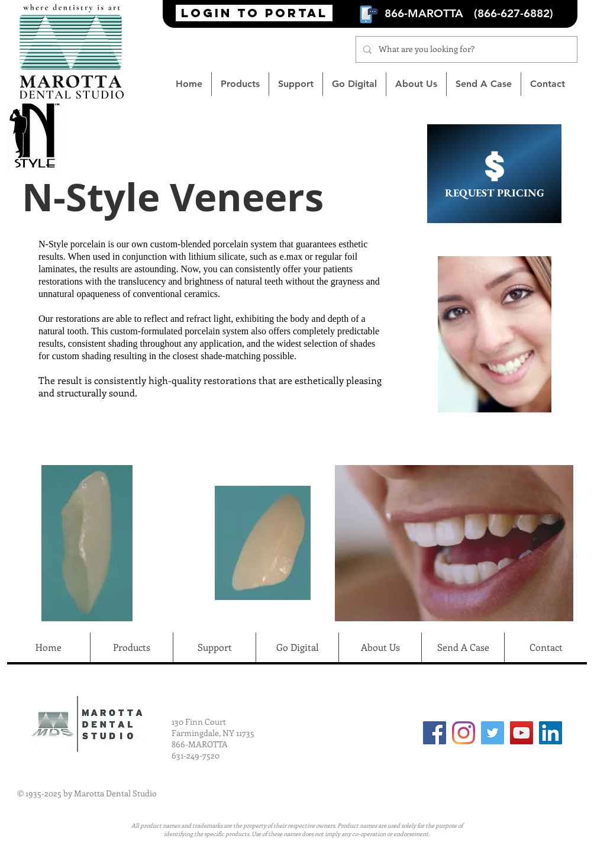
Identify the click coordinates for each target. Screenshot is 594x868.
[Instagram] (464, 733)
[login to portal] (254, 13)
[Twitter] (493, 733)
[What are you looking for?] (465, 49)
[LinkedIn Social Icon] (551, 733)
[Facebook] (435, 733)
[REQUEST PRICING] (494, 174)
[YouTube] (522, 733)
